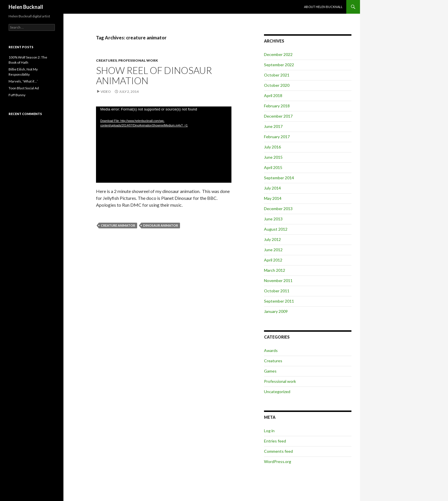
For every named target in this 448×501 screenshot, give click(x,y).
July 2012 (272, 239)
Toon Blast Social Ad (24, 88)
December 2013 (278, 209)
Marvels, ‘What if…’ (23, 81)
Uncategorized (277, 392)
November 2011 (278, 280)
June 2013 (273, 219)
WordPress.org (278, 461)
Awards (271, 350)
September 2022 (279, 65)
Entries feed (275, 441)
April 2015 (273, 167)
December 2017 (278, 116)
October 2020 (277, 85)
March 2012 (275, 270)
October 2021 (277, 75)
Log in (269, 431)
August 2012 (276, 229)
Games (270, 371)
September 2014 (279, 178)
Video (106, 91)
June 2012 (273, 250)
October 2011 (277, 291)
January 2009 (276, 311)
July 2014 (272, 188)
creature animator (118, 225)
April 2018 (273, 95)
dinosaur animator (161, 225)
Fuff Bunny (17, 95)
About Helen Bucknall (323, 7)
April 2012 (273, 260)
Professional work (138, 60)
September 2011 (279, 301)
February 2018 (277, 106)
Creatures (106, 60)
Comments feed (278, 451)
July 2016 (272, 147)
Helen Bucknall (26, 7)
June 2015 (273, 157)
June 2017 (273, 126)
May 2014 (273, 198)
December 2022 (278, 54)
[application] (164, 145)
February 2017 (277, 137)
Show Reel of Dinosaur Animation (154, 75)
